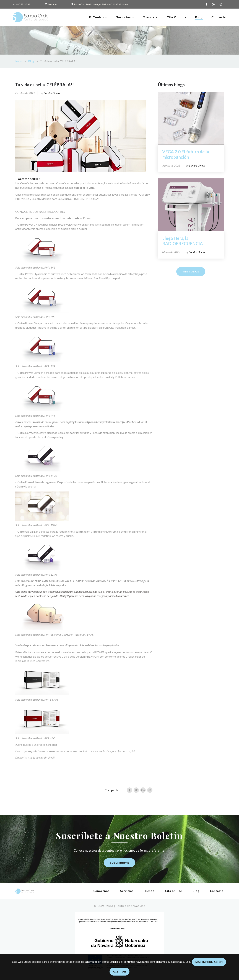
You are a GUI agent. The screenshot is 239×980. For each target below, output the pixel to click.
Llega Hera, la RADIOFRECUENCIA (183, 241)
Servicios (124, 17)
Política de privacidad (130, 906)
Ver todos (191, 272)
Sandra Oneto (52, 93)
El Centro (96, 17)
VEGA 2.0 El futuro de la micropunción (186, 154)
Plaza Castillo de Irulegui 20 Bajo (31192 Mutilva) (101, 4)
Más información (209, 962)
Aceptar (119, 972)
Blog (199, 17)
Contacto (219, 17)
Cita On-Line (177, 17)
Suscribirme (119, 863)
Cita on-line (174, 891)
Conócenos (101, 891)
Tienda (149, 17)
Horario (53, 4)
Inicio (19, 61)
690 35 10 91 (23, 4)
